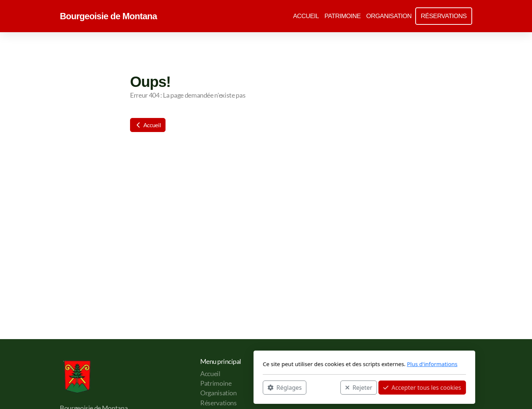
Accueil (148, 125)
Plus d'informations (334, 364)
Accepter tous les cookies (324, 387)
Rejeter (260, 387)
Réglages (186, 387)
